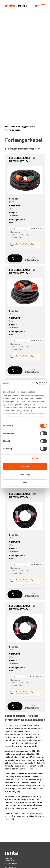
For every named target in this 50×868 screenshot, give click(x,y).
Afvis (25, 483)
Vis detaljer (37, 459)
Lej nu (14, 258)
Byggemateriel (28, 126)
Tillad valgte (25, 475)
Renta (8, 126)
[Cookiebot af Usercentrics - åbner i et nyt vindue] (36, 383)
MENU (37, 6)
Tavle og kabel (13, 130)
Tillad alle (25, 467)
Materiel (16, 126)
